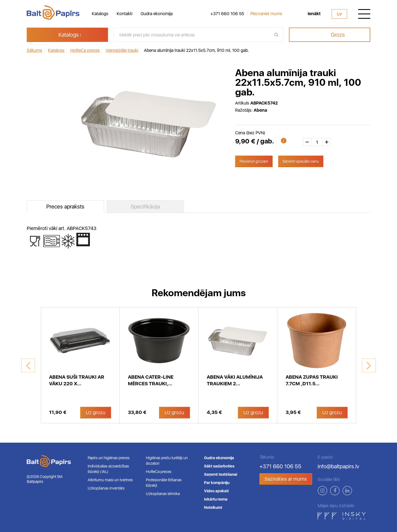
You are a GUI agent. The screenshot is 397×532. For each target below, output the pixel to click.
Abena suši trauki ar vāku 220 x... (77, 380)
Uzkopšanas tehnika (163, 494)
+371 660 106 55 (227, 14)
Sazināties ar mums (286, 479)
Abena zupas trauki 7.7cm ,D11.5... (312, 380)
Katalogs (100, 14)
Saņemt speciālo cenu (301, 161)
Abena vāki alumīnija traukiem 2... (235, 380)
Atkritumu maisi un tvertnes (110, 480)
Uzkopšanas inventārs (106, 488)
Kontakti (124, 14)
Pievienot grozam (254, 161)
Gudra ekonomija (157, 14)
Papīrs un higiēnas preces (109, 458)
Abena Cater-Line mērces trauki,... (151, 380)
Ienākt (314, 14)
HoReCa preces (159, 472)
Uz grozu (96, 412)
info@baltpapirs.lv (338, 466)
